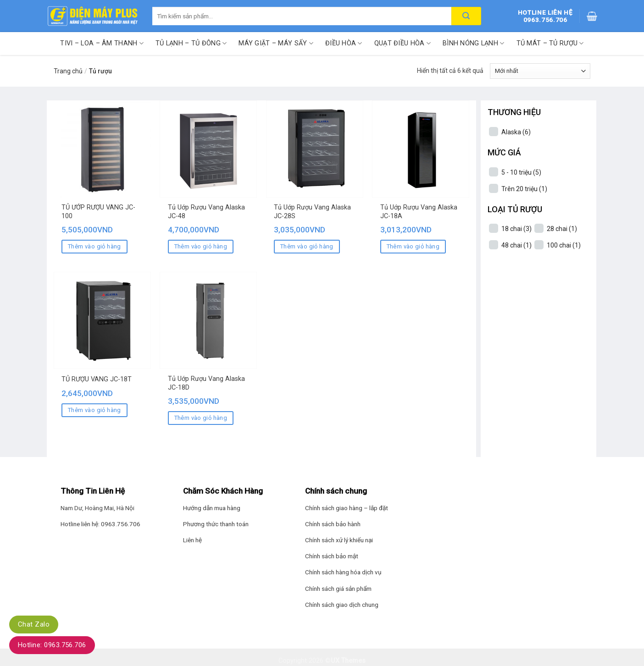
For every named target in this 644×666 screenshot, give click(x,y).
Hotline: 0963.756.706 (52, 645)
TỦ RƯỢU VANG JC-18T (97, 379)
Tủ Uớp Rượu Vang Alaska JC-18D (206, 383)
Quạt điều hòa (402, 43)
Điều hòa (344, 43)
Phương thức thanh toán (216, 524)
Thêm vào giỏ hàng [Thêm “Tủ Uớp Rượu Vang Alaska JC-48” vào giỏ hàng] (201, 246)
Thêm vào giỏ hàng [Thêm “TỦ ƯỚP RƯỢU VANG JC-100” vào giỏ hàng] (94, 246)
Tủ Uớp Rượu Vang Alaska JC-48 (206, 212)
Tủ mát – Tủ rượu (550, 43)
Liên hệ (192, 540)
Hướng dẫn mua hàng (212, 508)
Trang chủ (68, 71)
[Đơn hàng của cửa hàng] (540, 71)
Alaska (516, 132)
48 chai (516, 245)
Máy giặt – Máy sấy (276, 43)
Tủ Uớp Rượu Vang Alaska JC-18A (419, 212)
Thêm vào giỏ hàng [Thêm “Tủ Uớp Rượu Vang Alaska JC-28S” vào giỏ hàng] (307, 246)
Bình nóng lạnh (474, 43)
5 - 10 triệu (521, 172)
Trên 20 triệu (524, 189)
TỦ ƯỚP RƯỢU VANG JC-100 (98, 212)
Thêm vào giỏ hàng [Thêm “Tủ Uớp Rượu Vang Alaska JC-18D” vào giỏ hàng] (201, 418)
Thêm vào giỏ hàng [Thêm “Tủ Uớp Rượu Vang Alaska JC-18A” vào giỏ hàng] (413, 246)
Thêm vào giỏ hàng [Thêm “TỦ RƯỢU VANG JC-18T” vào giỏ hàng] (94, 410)
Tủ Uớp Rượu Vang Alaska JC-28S (312, 212)
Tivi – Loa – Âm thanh (102, 43)
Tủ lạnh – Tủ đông (191, 43)
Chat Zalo (34, 624)
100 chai (564, 245)
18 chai (516, 229)
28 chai (562, 229)
